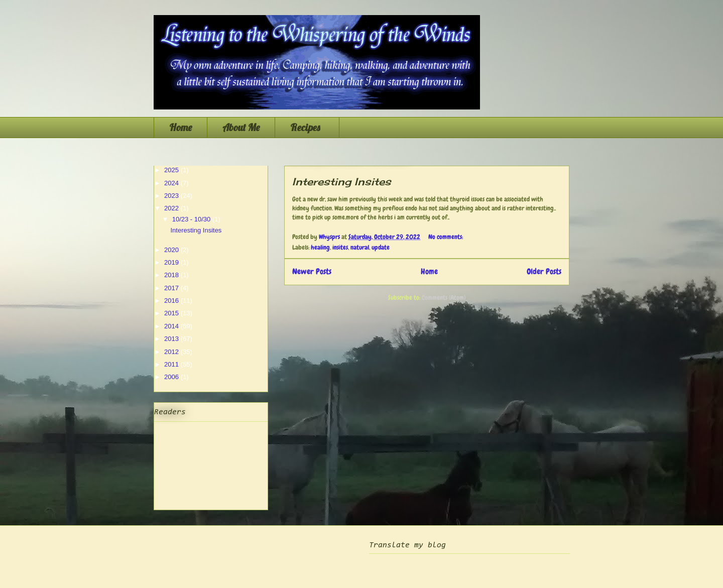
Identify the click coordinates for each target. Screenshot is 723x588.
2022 (172, 208)
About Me (241, 127)
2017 (172, 288)
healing (320, 247)
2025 (172, 170)
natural (360, 247)
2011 (172, 364)
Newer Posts (312, 272)
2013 (172, 339)
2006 (172, 377)
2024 (172, 183)
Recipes (307, 127)
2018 (172, 275)
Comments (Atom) (444, 298)
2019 (172, 262)
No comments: (446, 237)
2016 (172, 301)
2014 (172, 326)
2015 (172, 313)
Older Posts (544, 272)
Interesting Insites (342, 182)
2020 (172, 250)
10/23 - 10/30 (192, 219)
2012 (172, 352)
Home (180, 127)
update (381, 247)
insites (340, 247)
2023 (172, 196)
